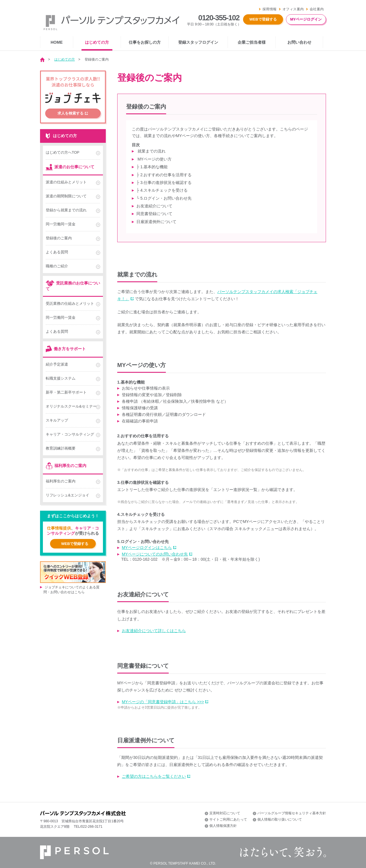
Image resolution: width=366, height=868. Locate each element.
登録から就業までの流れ (66, 210)
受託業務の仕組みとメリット (70, 303)
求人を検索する (70, 113)
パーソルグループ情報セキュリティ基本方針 (292, 813)
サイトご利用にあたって (228, 819)
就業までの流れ (151, 151)
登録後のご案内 (59, 238)
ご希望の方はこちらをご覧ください (154, 776)
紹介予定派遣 (57, 364)
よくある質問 (57, 252)
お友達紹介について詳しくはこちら (154, 631)
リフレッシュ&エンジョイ (67, 495)
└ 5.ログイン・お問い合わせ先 (164, 198)
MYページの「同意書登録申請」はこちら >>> (163, 702)
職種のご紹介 (57, 266)
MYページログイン (306, 19)
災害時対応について (225, 813)
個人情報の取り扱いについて (280, 819)
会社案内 (317, 9)
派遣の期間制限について (66, 196)
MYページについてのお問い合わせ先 (155, 554)
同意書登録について (154, 214)
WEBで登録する (263, 19)
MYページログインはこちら (147, 548)
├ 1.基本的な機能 (152, 167)
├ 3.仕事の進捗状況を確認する (164, 183)
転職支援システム (61, 378)
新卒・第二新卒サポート (66, 392)
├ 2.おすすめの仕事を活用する (164, 175)
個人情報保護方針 (223, 826)
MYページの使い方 (154, 159)
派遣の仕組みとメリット (66, 182)
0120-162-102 (145, 559)
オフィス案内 (293, 9)
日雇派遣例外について (156, 222)
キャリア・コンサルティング (70, 434)
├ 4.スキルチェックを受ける (162, 190)
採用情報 (270, 9)
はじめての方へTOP (63, 152)
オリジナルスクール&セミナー (71, 406)
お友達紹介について (154, 206)
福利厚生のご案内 (61, 481)
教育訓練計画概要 (61, 448)
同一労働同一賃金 (61, 224)
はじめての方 (65, 59)
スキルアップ (57, 420)
